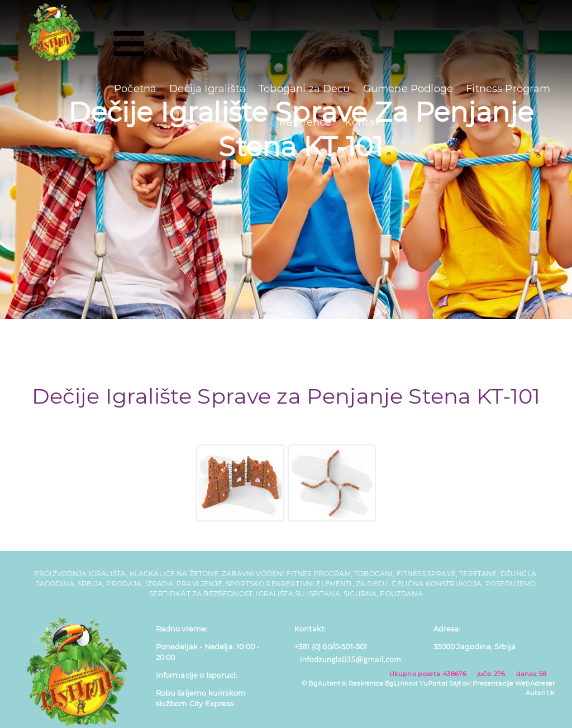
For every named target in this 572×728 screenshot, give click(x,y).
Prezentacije (493, 683)
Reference (305, 122)
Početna (135, 89)
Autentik (540, 693)
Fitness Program (508, 89)
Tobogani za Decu (304, 89)
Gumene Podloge (408, 89)
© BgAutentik (324, 683)
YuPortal (433, 683)
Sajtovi (460, 683)
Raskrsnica (366, 683)
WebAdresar (535, 683)
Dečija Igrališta (208, 89)
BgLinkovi (401, 683)
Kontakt (365, 122)
